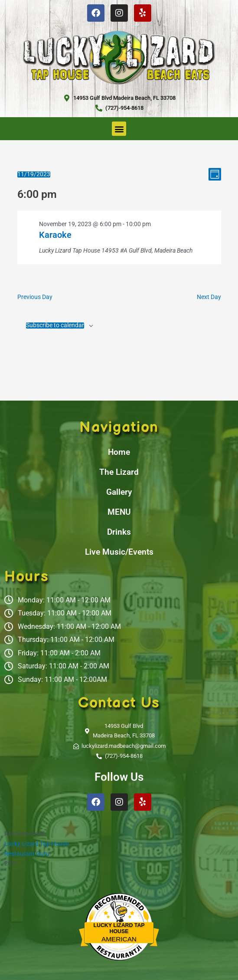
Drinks (119, 532)
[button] (119, 129)
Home (119, 452)
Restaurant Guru (27, 854)
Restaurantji (119, 947)
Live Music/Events (119, 552)
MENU (119, 512)
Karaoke (55, 235)
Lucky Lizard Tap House (36, 844)
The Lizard (119, 472)
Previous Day (35, 297)
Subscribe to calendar (55, 326)
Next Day (209, 297)
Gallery (119, 492)
